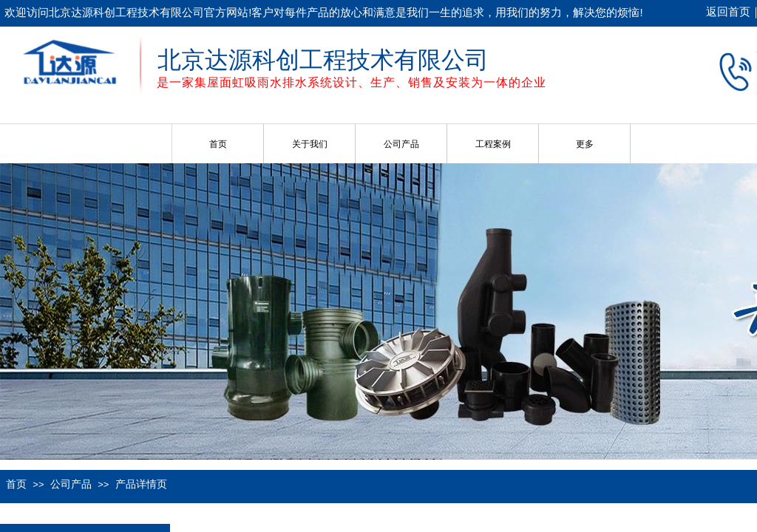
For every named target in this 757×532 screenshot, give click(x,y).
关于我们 (310, 144)
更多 (585, 144)
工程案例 (493, 144)
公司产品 (401, 144)
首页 (218, 144)
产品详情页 (141, 484)
